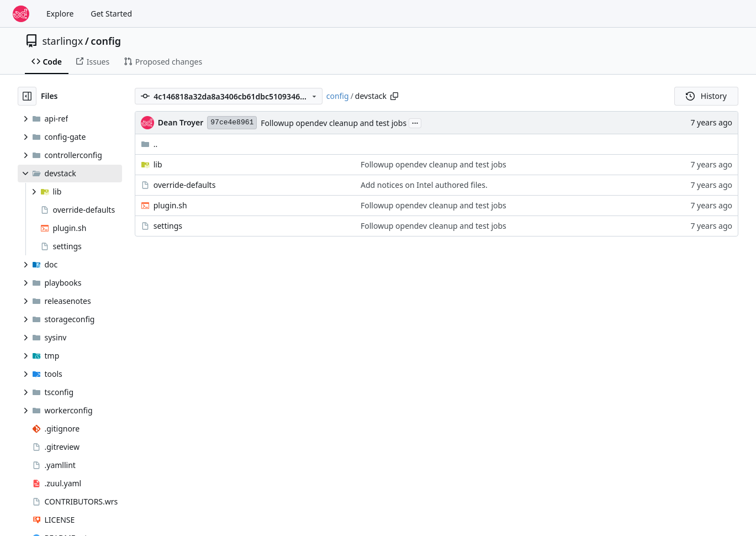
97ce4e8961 (232, 122)
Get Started (111, 14)
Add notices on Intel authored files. (424, 185)
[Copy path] (394, 96)
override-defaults (185, 185)
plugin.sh (170, 205)
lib (158, 164)
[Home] (21, 14)
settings (168, 226)
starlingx (63, 41)
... (415, 122)
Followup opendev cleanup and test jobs (334, 123)
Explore (60, 14)
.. (149, 144)
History (706, 96)
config (106, 41)
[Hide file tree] (27, 96)
